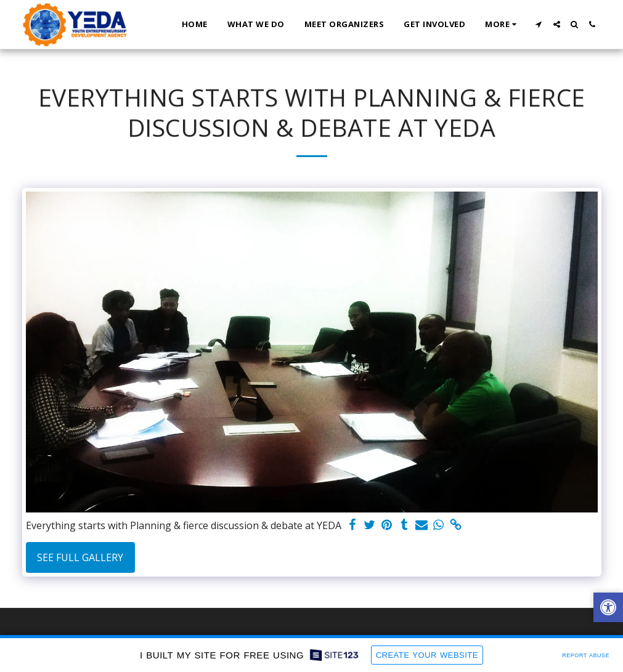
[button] (539, 24)
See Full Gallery (80, 557)
